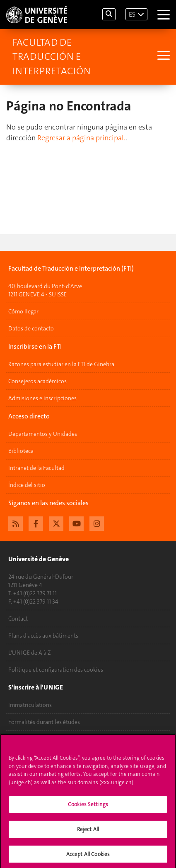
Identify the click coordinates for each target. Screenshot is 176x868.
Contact (18, 619)
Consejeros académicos (37, 381)
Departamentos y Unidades (43, 434)
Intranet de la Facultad (36, 468)
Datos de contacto (31, 328)
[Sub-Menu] (163, 56)
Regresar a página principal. (81, 138)
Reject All (88, 831)
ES (132, 14)
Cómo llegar (23, 311)
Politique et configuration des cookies (56, 670)
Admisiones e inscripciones (42, 398)
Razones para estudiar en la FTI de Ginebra (61, 364)
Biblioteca (21, 451)
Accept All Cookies (88, 856)
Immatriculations (30, 705)
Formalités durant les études (44, 722)
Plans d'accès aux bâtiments (43, 636)
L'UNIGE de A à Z (30, 653)
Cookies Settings (88, 807)
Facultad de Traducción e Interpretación (52, 57)
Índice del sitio (27, 485)
